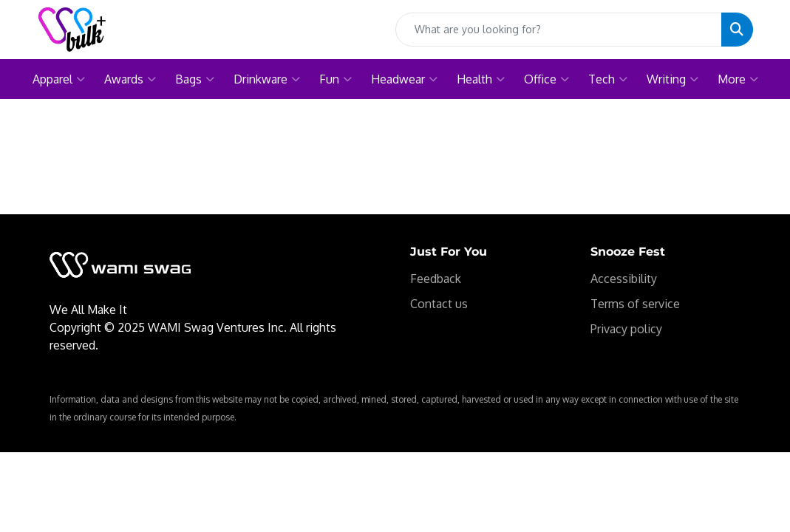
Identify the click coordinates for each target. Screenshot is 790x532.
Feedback (436, 279)
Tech (608, 79)
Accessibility (624, 279)
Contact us (439, 304)
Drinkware (267, 79)
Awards (130, 79)
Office (546, 79)
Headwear (404, 79)
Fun (336, 79)
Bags (195, 79)
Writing (672, 79)
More (738, 79)
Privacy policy (626, 329)
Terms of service (635, 304)
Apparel (59, 79)
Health (481, 79)
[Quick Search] (559, 30)
